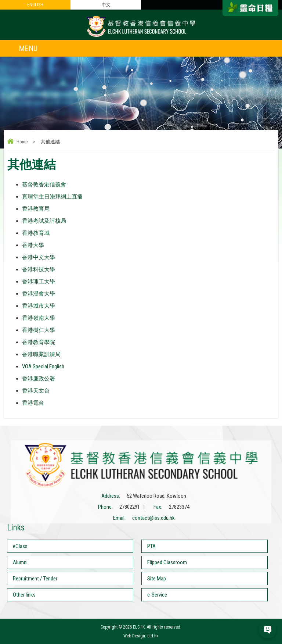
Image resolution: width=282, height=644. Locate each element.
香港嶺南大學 (39, 318)
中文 (106, 5)
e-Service (157, 595)
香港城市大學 (39, 306)
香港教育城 (36, 233)
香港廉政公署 (39, 379)
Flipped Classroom (167, 562)
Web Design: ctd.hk (141, 636)
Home (22, 142)
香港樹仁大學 (39, 330)
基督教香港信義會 (44, 185)
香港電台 (33, 403)
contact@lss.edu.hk (153, 518)
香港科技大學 (39, 269)
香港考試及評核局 (44, 221)
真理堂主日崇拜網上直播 (52, 197)
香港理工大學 (39, 282)
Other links (24, 595)
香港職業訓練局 (41, 354)
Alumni (20, 562)
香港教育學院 (39, 342)
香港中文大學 (39, 257)
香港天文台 (36, 391)
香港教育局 (36, 209)
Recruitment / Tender (35, 579)
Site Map (157, 579)
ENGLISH (35, 5)
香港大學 (33, 245)
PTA (151, 546)
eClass (20, 546)
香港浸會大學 (39, 294)
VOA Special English (43, 366)
